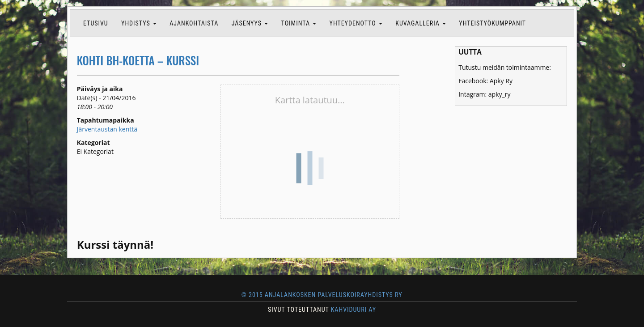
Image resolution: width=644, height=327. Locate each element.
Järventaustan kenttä (107, 129)
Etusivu (96, 23)
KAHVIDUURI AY (354, 310)
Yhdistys (139, 23)
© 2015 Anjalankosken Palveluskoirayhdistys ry (322, 295)
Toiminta (299, 23)
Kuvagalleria (421, 23)
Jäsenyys (250, 23)
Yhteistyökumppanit (492, 23)
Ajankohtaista (194, 23)
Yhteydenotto (356, 23)
